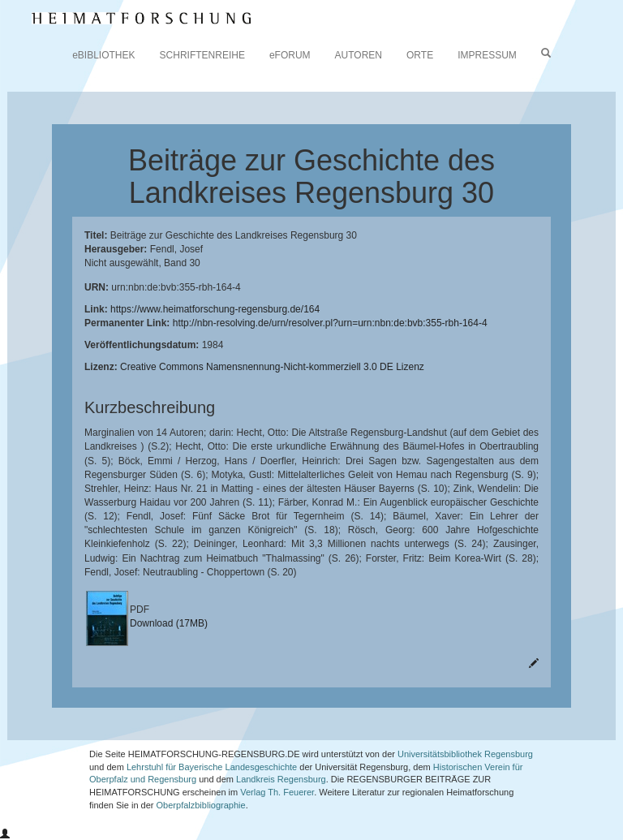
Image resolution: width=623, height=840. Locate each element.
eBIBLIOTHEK (103, 55)
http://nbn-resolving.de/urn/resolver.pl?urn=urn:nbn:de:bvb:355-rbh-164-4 (330, 323)
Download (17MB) (169, 623)
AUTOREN (359, 55)
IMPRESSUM (487, 55)
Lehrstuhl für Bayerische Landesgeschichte (212, 767)
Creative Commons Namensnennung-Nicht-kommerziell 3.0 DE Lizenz (272, 367)
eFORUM (290, 55)
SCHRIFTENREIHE (202, 55)
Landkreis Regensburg (281, 779)
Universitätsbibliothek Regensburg (465, 754)
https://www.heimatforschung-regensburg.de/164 (215, 309)
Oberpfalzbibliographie (201, 805)
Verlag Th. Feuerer (277, 792)
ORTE (420, 55)
